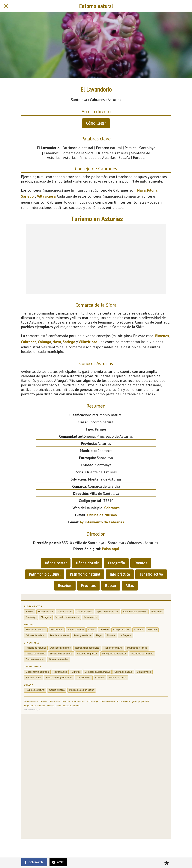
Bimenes (162, 336)
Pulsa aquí (110, 549)
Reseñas (65, 586)
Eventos (141, 563)
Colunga (45, 342)
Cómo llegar (96, 123)
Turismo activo (151, 574)
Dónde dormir (87, 563)
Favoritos (88, 586)
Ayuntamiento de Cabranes (102, 522)
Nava (141, 190)
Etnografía (116, 563)
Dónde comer (56, 563)
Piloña (152, 190)
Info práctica (120, 574)
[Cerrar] (6, 6)
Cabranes (29, 342)
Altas (130, 586)
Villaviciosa (46, 196)
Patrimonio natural (85, 574)
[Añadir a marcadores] (166, 863)
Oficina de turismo (102, 515)
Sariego (27, 196)
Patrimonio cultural (45, 574)
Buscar (111, 586)
